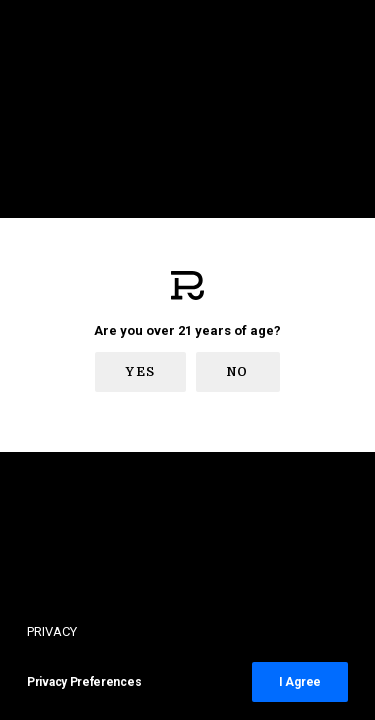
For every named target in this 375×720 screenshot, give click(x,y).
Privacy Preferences (84, 682)
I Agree (300, 682)
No (237, 372)
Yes (140, 372)
